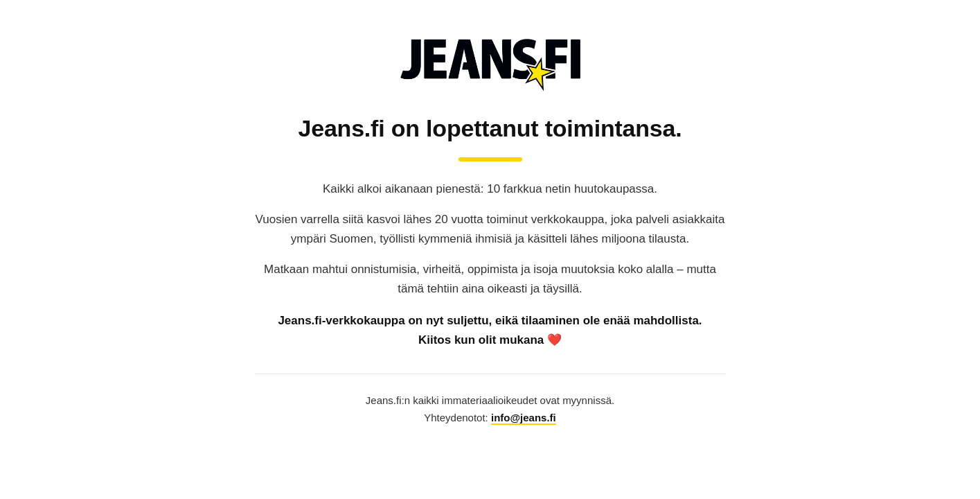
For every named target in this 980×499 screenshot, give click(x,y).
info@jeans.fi (524, 418)
